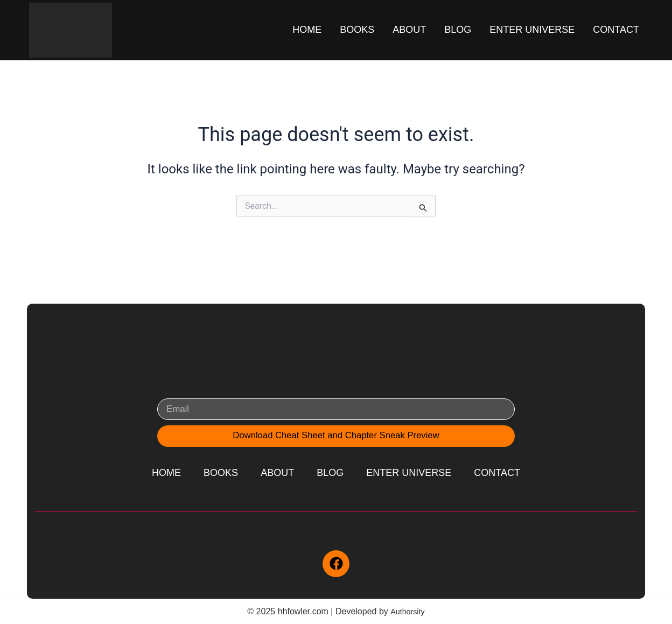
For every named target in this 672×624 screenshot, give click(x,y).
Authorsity (407, 611)
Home (307, 30)
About (409, 30)
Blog (458, 30)
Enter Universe (532, 30)
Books (357, 30)
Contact (616, 30)
